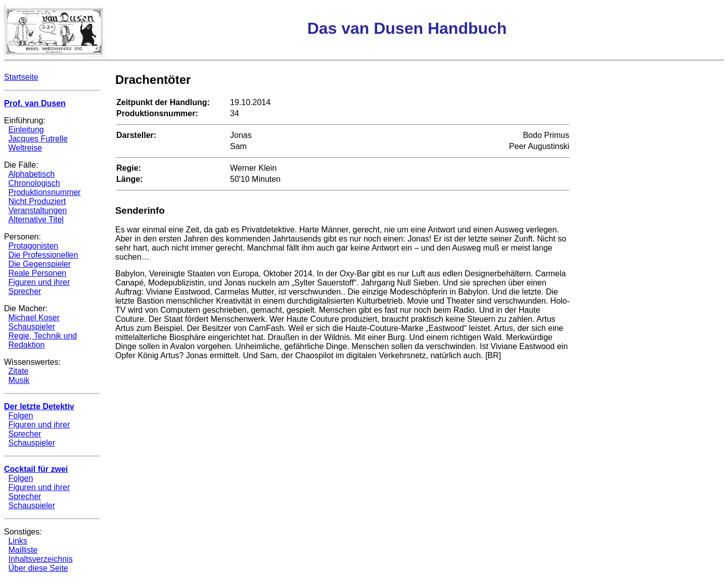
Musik (19, 380)
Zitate (18, 371)
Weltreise (25, 148)
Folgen (20, 416)
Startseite (21, 77)
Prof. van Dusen (35, 103)
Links (17, 541)
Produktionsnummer (44, 192)
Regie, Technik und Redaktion (42, 340)
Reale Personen (37, 273)
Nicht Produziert (37, 201)
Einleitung (26, 130)
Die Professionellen (43, 255)
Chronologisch (34, 183)
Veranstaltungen (37, 210)
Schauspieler (32, 327)
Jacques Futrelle (38, 139)
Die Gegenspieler (39, 264)
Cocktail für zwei (36, 469)
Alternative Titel (36, 220)
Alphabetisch (31, 174)
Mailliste (23, 550)
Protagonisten (33, 246)
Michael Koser (34, 318)
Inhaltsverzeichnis (40, 559)
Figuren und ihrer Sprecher (39, 287)
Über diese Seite (38, 568)
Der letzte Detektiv (39, 406)
